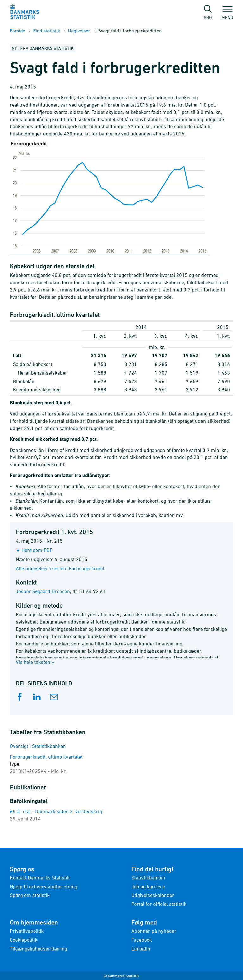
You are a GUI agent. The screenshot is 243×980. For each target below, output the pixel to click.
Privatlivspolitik (27, 931)
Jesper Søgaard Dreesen (43, 591)
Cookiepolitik (24, 940)
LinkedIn (141, 949)
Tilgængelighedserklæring (38, 949)
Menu (227, 14)
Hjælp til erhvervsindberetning (44, 886)
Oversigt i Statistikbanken (38, 746)
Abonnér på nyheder (154, 931)
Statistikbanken (148, 878)
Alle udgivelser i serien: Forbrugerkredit (60, 568)
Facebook (142, 940)
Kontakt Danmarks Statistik (40, 878)
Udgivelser (79, 31)
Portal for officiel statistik (159, 904)
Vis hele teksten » (35, 662)
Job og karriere (148, 886)
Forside (18, 31)
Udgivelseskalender (153, 895)
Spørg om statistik (30, 895)
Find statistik (47, 31)
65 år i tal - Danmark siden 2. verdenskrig (56, 811)
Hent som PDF (37, 550)
